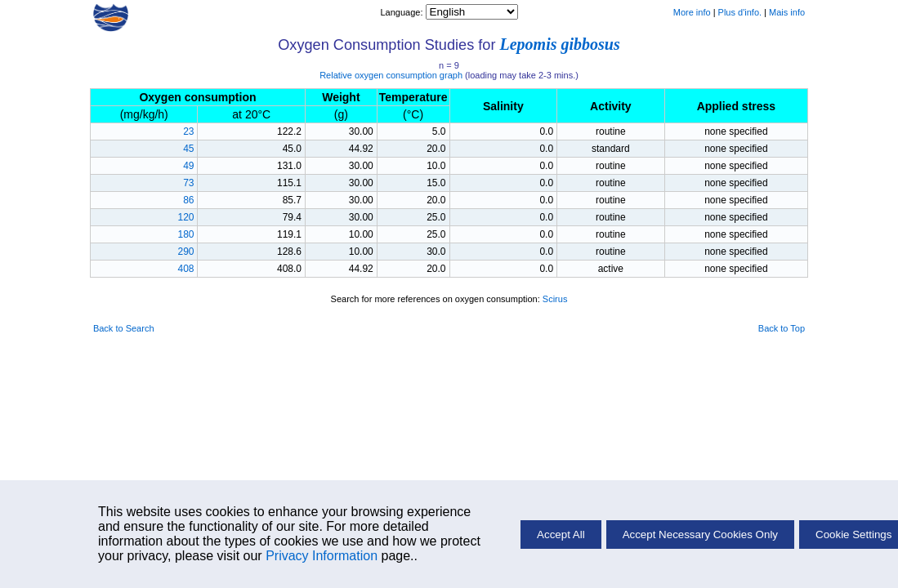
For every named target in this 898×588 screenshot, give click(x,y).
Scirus (555, 299)
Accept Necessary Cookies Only (700, 535)
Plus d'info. (740, 12)
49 (188, 166)
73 (188, 183)
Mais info (787, 12)
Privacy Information (322, 556)
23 (188, 131)
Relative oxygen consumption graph (391, 75)
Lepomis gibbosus (560, 44)
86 (188, 200)
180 (185, 234)
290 (185, 252)
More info (692, 12)
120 (185, 217)
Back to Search (124, 328)
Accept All (561, 535)
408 (185, 269)
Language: (402, 12)
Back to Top (782, 328)
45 (188, 149)
